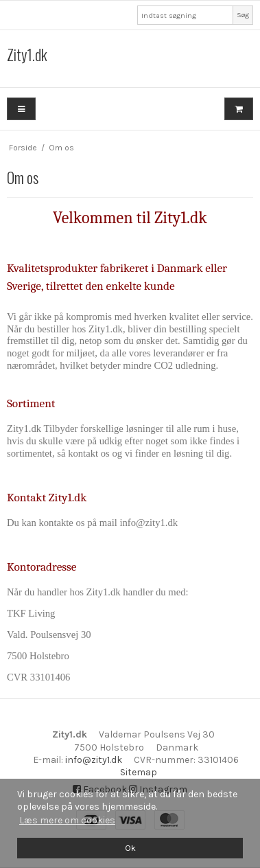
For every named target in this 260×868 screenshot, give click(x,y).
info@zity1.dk (94, 760)
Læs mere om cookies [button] (67, 820)
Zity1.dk (27, 55)
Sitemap (139, 772)
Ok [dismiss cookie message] (130, 848)
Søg (243, 15)
